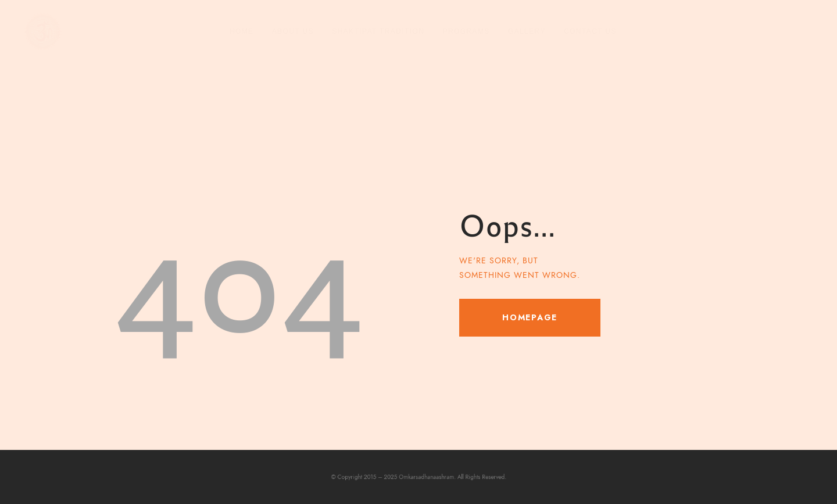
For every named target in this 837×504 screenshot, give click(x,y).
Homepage (530, 317)
